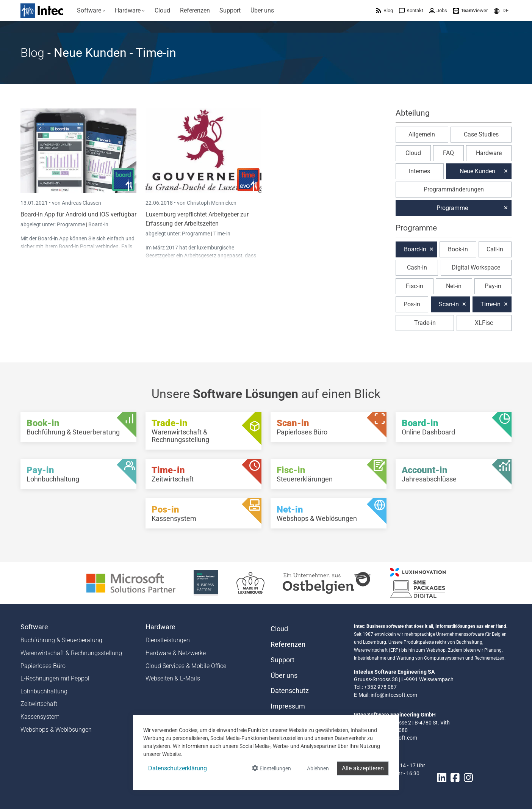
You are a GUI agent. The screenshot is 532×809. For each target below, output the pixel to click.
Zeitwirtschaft (39, 704)
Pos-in (412, 304)
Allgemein (422, 134)
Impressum (288, 706)
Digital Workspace (476, 267)
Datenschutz (290, 691)
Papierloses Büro (43, 666)
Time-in (222, 234)
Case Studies (481, 134)
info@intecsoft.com (394, 695)
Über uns (284, 676)
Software (34, 627)
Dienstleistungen (168, 640)
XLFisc (484, 323)
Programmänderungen (454, 189)
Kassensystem (40, 717)
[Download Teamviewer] (470, 10)
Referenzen (288, 644)
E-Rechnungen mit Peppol (55, 678)
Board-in (98, 224)
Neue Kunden (477, 171)
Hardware (489, 153)
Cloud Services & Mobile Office (186, 666)
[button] (501, 10)
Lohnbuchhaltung (44, 691)
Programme (71, 224)
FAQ (448, 153)
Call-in (495, 249)
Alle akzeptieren (363, 768)
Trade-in (425, 323)
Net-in (454, 286)
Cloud (413, 153)
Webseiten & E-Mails (173, 678)
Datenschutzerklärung (178, 768)
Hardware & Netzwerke (176, 653)
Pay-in (493, 286)
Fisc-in (415, 286)
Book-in (458, 249)
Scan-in (449, 304)
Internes (419, 171)
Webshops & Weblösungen (56, 730)
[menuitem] (91, 11)
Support (282, 660)
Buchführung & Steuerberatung (61, 640)
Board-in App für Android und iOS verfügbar (78, 214)
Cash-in (417, 267)
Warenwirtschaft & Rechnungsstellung (71, 653)
